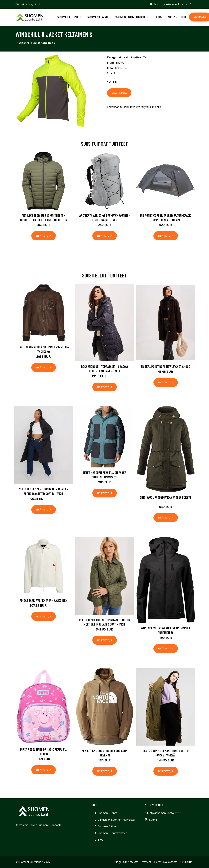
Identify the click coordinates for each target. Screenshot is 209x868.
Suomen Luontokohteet (132, 17)
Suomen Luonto (108, 813)
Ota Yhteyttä (131, 862)
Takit (146, 57)
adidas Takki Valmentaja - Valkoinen (43, 600)
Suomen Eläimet (99, 17)
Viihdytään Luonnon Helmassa (116, 820)
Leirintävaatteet (132, 57)
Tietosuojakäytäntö (166, 862)
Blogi (159, 17)
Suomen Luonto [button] (69, 17)
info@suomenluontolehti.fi (177, 4)
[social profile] (39, 4)
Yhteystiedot (177, 17)
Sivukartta (186, 862)
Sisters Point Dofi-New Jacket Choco (166, 366)
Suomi (157, 4)
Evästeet (146, 862)
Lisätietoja (119, 93)
